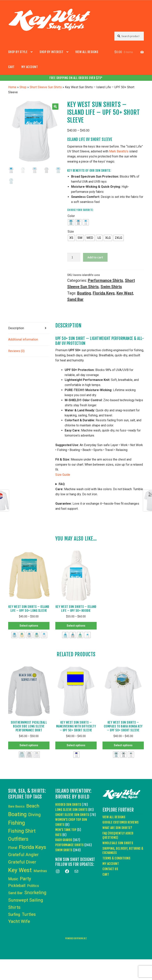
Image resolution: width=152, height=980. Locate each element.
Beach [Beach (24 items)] (33, 806)
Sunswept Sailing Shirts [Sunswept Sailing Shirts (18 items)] (26, 904)
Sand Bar (75, 299)
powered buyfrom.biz (76, 938)
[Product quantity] (74, 257)
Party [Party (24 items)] (25, 879)
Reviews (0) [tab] (16, 351)
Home (12, 87)
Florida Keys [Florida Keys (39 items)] (32, 847)
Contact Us (110, 869)
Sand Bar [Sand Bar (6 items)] (15, 893)
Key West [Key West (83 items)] (20, 870)
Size (71, 232)
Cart (11, 67)
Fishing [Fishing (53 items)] (17, 823)
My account (30, 67)
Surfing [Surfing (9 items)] (14, 914)
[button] (55, 107)
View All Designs (87, 52)
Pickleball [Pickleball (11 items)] (17, 886)
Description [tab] (16, 328)
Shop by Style (18, 52)
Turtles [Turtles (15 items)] (29, 914)
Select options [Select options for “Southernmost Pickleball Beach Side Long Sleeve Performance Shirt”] (29, 745)
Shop (23, 87)
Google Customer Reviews (121, 822)
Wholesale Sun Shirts (118, 843)
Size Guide (63, 475)
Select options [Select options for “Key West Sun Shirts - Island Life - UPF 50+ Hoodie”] (76, 626)
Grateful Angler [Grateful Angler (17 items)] (23, 855)
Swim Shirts (111, 287)
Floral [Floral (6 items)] (13, 848)
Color (71, 216)
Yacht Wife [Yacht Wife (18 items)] (19, 921)
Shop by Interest (51, 52)
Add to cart (95, 257)
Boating (84, 293)
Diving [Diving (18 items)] (34, 815)
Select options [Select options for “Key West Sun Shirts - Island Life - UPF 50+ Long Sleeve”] (29, 626)
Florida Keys (104, 293)
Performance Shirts (106, 280)
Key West (125, 293)
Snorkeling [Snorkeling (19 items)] (35, 893)
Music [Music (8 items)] (13, 879)
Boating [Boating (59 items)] (17, 814)
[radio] (71, 222)
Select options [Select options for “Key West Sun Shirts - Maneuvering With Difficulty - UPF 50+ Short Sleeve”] (76, 745)
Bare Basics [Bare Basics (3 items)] (16, 806)
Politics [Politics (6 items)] (33, 886)
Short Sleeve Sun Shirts (46, 87)
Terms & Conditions (116, 858)
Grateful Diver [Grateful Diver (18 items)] (22, 862)
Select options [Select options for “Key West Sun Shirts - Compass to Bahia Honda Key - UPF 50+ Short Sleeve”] (123, 745)
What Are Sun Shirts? (117, 828)
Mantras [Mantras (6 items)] (40, 871)
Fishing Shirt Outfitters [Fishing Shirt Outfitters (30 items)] (22, 835)
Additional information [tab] (23, 339)
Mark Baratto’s (119, 151)
